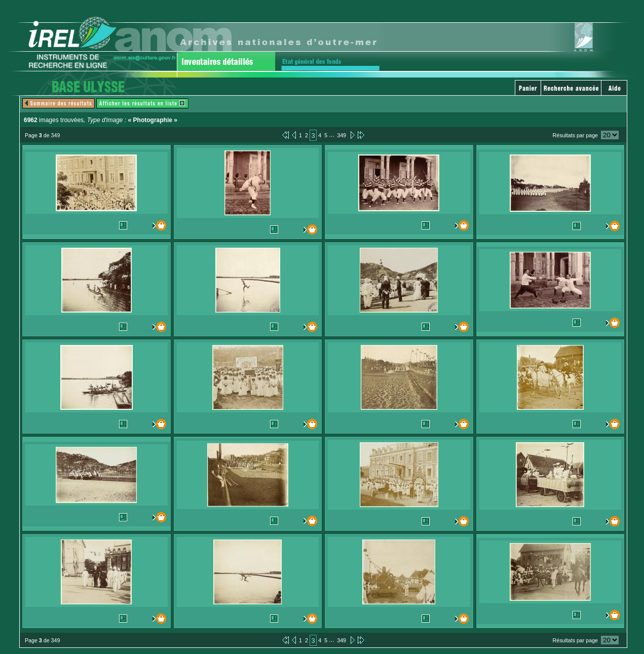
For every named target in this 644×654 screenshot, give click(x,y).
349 (342, 135)
